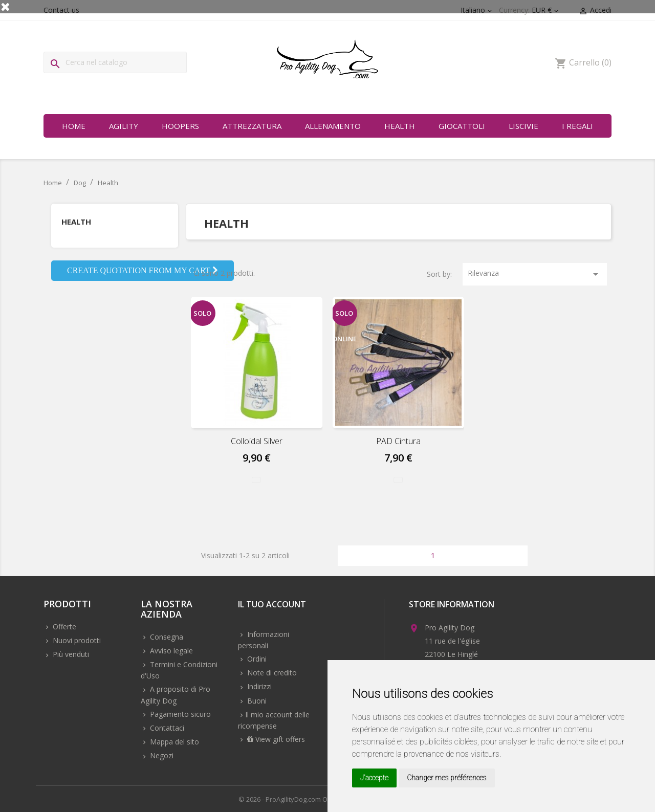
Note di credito (271, 673)
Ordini (256, 659)
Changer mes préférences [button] (447, 778)
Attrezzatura (252, 126)
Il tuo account (272, 605)
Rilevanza (535, 274)
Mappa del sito (173, 742)
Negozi (161, 755)
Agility (124, 126)
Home (74, 126)
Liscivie (523, 126)
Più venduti (70, 654)
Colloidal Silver (257, 441)
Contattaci (166, 728)
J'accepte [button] (374, 778)
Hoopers (180, 126)
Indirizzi (258, 686)
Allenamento (333, 126)
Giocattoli (462, 126)
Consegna (166, 637)
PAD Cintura (398, 441)
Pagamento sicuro (179, 714)
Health (400, 126)
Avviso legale (170, 651)
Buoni (256, 701)
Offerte (63, 627)
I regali (577, 126)
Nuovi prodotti (76, 640)
